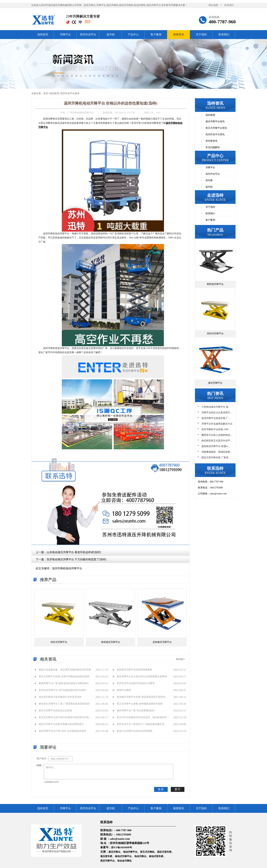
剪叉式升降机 (147, 852)
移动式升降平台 (123, 856)
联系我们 (229, 5)
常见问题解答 (213, 147)
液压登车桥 (106, 856)
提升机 (111, 34)
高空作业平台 (88, 34)
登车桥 (209, 180)
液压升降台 (114, 852)
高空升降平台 (107, 861)
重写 (178, 789)
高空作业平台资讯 (70, 93)
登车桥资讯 (211, 141)
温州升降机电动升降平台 (67, 568)
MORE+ (181, 659)
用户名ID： (43, 759)
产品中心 (133, 34)
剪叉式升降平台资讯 (216, 128)
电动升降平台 (130, 852)
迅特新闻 (210, 115)
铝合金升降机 (124, 861)
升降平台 (65, 34)
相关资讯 (48, 659)
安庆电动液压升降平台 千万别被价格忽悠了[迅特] (77, 559)
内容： (40, 765)
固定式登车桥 (164, 852)
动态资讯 (54, 93)
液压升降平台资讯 (215, 122)
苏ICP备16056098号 (122, 847)
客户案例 (156, 34)
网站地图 (213, 5)
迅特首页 (43, 34)
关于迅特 (201, 34)
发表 (161, 789)
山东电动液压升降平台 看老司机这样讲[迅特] (74, 552)
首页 (46, 93)
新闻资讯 (179, 34)
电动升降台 (140, 856)
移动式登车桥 (156, 856)
